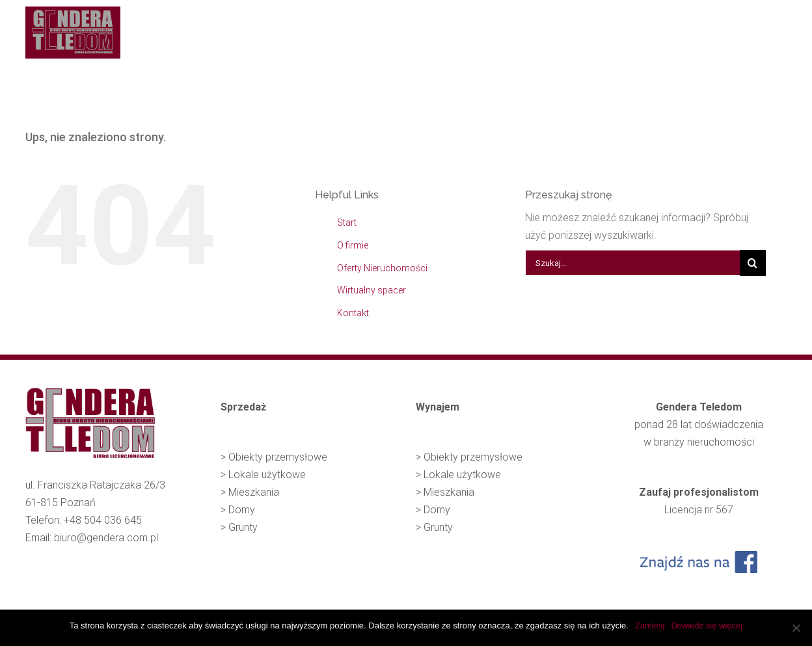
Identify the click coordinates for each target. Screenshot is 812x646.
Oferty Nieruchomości (382, 268)
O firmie (353, 245)
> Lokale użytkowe (263, 475)
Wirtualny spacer (372, 290)
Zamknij (650, 626)
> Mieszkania (250, 492)
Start (347, 222)
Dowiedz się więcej (707, 626)
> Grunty (239, 527)
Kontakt (353, 313)
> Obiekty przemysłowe (274, 457)
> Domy (238, 510)
